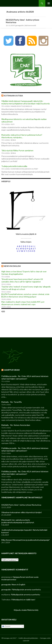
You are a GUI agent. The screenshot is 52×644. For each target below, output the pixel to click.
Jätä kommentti (30, 25)
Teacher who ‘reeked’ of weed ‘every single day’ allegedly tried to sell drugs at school (26, 288)
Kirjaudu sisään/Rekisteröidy (26, 610)
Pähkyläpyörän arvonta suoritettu (26, 589)
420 (3, 311)
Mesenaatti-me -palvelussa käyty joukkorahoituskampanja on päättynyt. (18, 521)
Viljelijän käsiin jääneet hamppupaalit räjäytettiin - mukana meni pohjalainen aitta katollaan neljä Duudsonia (26, 102)
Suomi (6, 626)
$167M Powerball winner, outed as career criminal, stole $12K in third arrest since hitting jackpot (25, 295)
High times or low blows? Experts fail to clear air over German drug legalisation (24, 273)
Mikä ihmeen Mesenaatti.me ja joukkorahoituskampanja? (26, 540)
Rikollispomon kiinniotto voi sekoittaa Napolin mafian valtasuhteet (24, 120)
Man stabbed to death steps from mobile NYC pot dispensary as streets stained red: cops (23, 303)
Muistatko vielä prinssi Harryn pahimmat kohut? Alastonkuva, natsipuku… (22, 136)
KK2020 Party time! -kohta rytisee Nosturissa (21, 505)
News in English (12, 266)
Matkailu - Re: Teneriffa (12, 402)
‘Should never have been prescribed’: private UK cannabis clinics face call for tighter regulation (22, 280)
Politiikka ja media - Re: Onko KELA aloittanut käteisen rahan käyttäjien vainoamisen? (25, 377)
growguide (19, 25)
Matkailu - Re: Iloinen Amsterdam (16, 425)
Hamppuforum (12, 370)
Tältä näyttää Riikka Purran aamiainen (17, 150)
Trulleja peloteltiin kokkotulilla (14, 166)
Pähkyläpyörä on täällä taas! (23, 600)
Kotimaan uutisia (13, 96)
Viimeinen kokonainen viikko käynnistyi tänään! (22, 512)
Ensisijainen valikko (49, 3)
